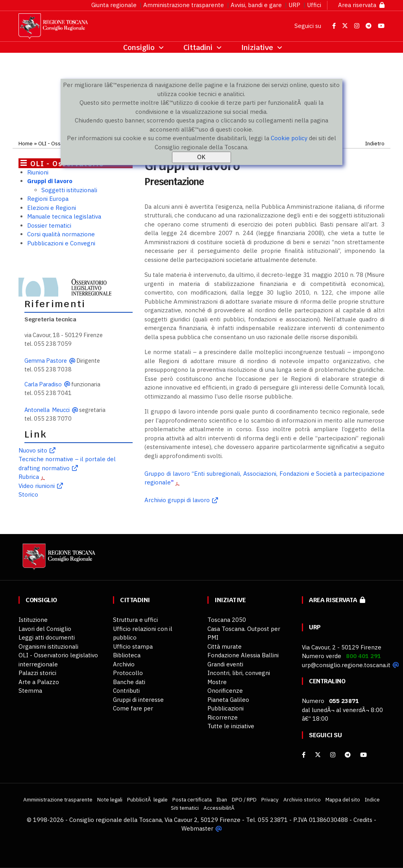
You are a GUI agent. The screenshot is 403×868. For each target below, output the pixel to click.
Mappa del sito (343, 799)
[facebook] (304, 755)
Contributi (126, 691)
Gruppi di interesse (138, 700)
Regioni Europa (48, 199)
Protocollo (128, 673)
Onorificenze (225, 691)
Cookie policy (289, 138)
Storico (28, 494)
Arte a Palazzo (39, 682)
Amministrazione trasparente (184, 5)
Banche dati (129, 682)
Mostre (217, 682)
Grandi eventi (225, 664)
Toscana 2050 (227, 620)
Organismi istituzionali (48, 646)
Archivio (124, 664)
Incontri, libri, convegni (239, 673)
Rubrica (29, 477)
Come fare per (133, 708)
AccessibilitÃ (220, 808)
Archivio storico (302, 799)
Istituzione (33, 620)
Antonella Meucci (47, 410)
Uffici (314, 5)
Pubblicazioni (226, 708)
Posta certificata (192, 799)
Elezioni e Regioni (52, 208)
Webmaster (197, 828)
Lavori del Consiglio (45, 629)
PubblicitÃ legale (147, 799)
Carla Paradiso (43, 384)
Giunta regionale (114, 5)
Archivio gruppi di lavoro (177, 500)
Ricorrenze (223, 717)
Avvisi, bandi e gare (256, 5)
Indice (372, 799)
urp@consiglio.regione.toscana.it (346, 665)
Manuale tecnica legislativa (64, 216)
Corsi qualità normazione (61, 234)
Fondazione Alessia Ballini (243, 655)
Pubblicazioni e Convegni (61, 243)
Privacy (270, 799)
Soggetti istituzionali (69, 190)
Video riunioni (37, 486)
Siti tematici (185, 808)
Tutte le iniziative (231, 726)
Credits (363, 820)
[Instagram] (333, 755)
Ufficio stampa (133, 646)
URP (294, 5)
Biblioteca (127, 655)
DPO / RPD (244, 799)
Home (26, 143)
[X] (318, 755)
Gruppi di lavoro (50, 181)
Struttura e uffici (135, 620)
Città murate (225, 646)
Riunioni (38, 172)
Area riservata (361, 5)
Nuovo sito (33, 450)
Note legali (110, 799)
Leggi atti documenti (47, 637)
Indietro (375, 143)
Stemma (30, 691)
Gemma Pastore (46, 361)
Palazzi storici (37, 673)
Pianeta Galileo (228, 700)
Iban (222, 799)
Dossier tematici (49, 225)
